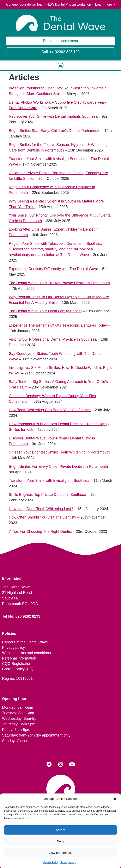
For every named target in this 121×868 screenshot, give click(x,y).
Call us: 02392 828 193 (60, 52)
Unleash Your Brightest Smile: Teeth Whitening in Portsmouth (59, 452)
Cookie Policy (51, 862)
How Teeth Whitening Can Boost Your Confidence (50, 410)
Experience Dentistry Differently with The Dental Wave (54, 269)
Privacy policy (68, 862)
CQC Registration (17, 664)
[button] (115, 799)
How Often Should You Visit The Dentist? (43, 517)
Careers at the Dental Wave (25, 642)
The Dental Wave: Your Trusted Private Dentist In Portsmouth (59, 283)
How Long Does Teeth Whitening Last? (41, 509)
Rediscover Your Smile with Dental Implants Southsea (53, 116)
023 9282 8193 (28, 616)
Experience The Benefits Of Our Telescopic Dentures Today (58, 325)
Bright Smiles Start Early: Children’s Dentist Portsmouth (55, 131)
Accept (61, 830)
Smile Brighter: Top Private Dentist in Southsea (48, 495)
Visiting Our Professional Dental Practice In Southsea (53, 339)
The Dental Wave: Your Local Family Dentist (45, 311)
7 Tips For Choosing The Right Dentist (40, 532)
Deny (60, 841)
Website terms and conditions (26, 653)
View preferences (61, 853)
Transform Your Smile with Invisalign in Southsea (49, 481)
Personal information (19, 658)
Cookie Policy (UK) (18, 669)
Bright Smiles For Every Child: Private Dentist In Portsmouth (58, 467)
